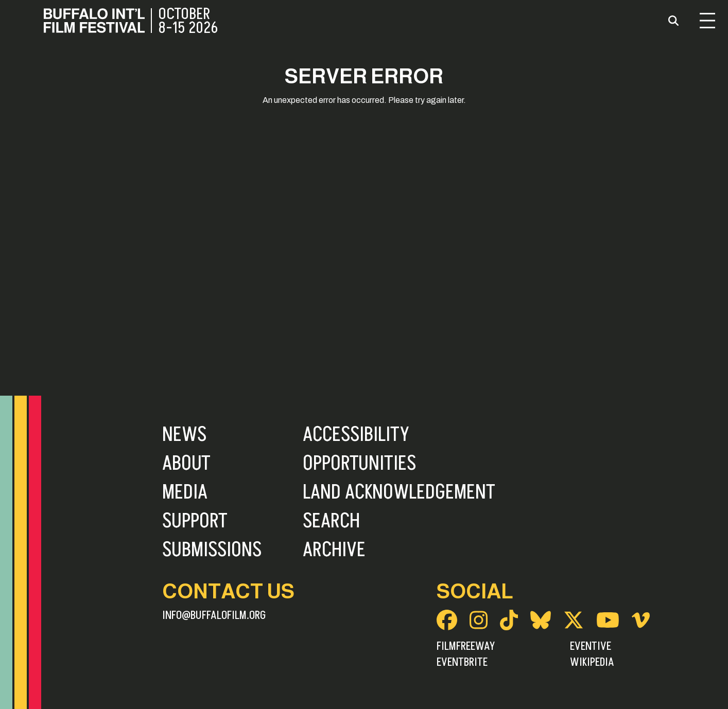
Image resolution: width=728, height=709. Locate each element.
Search (331, 521)
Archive (334, 550)
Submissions (212, 550)
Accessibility (356, 435)
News (184, 435)
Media (185, 492)
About (186, 464)
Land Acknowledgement (399, 492)
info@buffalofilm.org (214, 615)
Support (195, 521)
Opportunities (359, 464)
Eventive (591, 646)
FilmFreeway (466, 646)
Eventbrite (462, 662)
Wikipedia (592, 662)
